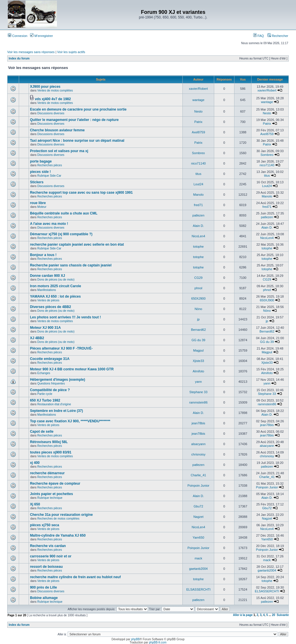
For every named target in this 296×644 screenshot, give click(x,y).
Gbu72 (198, 506)
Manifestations (47, 290)
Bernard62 (198, 330)
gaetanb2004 (198, 569)
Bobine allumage (44, 598)
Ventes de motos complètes (55, 90)
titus (198, 174)
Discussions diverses (51, 113)
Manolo (198, 195)
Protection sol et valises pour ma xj (59, 151)
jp (198, 319)
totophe (198, 247)
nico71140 (198, 163)
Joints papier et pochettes (52, 494)
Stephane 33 (198, 392)
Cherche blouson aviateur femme (57, 130)
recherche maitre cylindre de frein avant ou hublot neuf (75, 577)
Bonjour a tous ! (43, 255)
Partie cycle (45, 394)
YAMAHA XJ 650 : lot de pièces (55, 296)
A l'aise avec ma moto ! (49, 224)
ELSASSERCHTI (198, 589)
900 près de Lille (44, 587)
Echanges (44, 373)
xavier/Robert (198, 89)
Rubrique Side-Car (49, 176)
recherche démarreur (47, 473)
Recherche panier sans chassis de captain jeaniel (71, 265)
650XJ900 (199, 298)
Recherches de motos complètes (58, 519)
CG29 (198, 278)
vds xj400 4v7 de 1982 (53, 99)
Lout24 (198, 184)
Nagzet (198, 517)
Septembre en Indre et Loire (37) (57, 411)
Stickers (37, 182)
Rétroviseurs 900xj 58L (49, 442)
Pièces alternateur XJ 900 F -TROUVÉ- (61, 348)
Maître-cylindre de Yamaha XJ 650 (58, 535)
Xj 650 (35, 504)
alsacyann (199, 444)
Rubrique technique (50, 498)
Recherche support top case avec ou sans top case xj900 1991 (82, 193)
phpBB (135, 639)
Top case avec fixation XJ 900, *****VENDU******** (70, 421)
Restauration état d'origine (54, 404)
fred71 (198, 205)
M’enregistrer (41, 36)
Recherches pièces (50, 165)
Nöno (198, 309)
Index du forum (19, 58)
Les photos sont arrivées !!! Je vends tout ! (65, 317)
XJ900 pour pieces (45, 87)
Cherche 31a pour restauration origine (61, 515)
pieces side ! (40, 172)
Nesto (198, 111)
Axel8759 (198, 132)
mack (198, 558)
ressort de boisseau (46, 567)
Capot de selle (42, 432)
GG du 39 (198, 340)
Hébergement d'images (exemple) (58, 380)
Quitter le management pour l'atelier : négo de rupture (74, 120)
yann (198, 382)
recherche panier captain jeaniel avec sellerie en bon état (77, 244)
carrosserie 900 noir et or (51, 556)
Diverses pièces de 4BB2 (51, 307)
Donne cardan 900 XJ (48, 276)
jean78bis (198, 423)
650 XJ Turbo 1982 (45, 400)
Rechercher (278, 36)
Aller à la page (243, 615)
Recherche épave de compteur (55, 484)
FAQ (259, 36)
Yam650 (198, 537)
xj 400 (35, 463)
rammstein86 (199, 402)
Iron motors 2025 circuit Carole (56, 286)
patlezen (199, 215)
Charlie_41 (198, 475)
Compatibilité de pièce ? (50, 390)
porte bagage (41, 161)
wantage (199, 100)
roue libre (38, 203)
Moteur (42, 207)
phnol (198, 288)
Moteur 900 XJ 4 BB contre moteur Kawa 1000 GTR (72, 369)
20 (274, 615)
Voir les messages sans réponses (31, 52)
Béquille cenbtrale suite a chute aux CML (64, 213)
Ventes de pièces (48, 300)
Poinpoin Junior (198, 486)
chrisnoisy (198, 454)
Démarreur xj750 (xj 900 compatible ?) (61, 234)
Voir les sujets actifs (71, 52)
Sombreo (198, 153)
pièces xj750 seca (45, 525)
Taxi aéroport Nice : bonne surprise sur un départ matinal (77, 141)
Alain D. (198, 226)
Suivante (283, 615)
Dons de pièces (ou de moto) (56, 280)
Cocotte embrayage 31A (50, 359)
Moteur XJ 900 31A (46, 328)
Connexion (18, 36)
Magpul (198, 350)
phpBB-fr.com (158, 642)
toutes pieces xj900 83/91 (51, 452)
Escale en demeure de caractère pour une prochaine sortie (78, 109)
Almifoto (198, 371)
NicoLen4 (198, 236)
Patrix (198, 122)
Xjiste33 (198, 361)
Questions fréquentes (51, 383)
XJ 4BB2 (37, 338)
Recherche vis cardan (48, 546)
